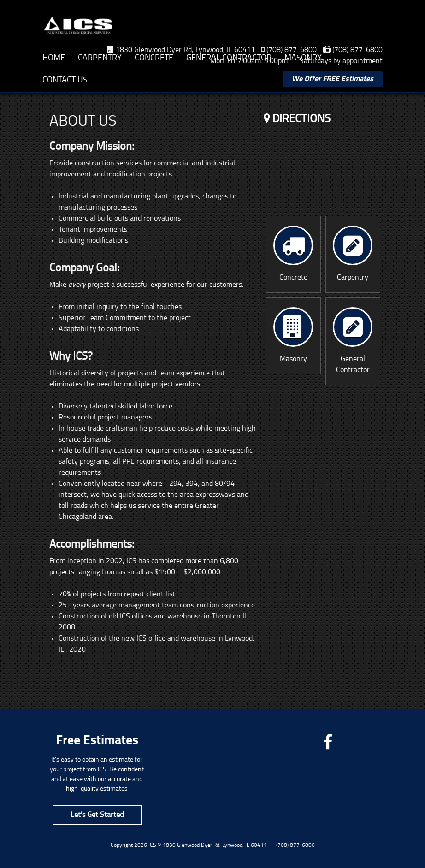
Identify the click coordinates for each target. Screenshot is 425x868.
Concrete (154, 58)
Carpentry (100, 58)
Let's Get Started (97, 815)
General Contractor (229, 58)
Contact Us (65, 80)
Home (54, 58)
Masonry (303, 58)
